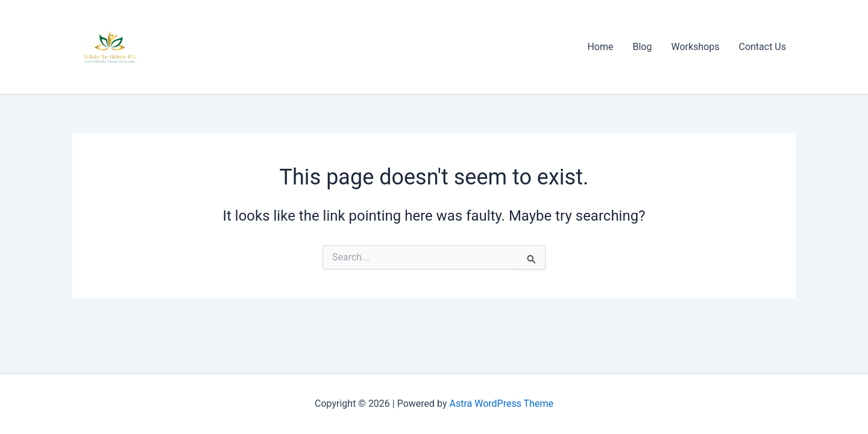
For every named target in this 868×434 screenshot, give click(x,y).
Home (600, 47)
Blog (642, 47)
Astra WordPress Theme (502, 404)
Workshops (695, 47)
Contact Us (762, 47)
